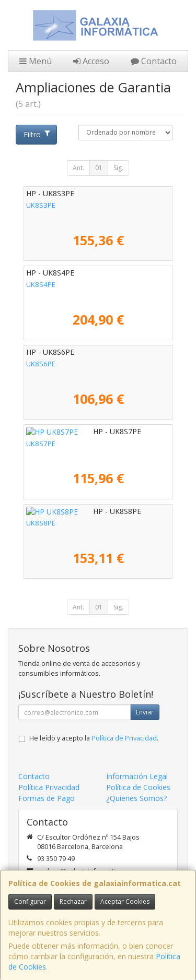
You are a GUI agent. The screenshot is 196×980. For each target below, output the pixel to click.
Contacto (154, 61)
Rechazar (73, 901)
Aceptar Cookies (125, 901)
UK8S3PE (41, 205)
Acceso (91, 61)
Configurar (30, 901)
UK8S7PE (41, 444)
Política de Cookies (138, 787)
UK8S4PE (41, 284)
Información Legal (137, 776)
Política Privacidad (49, 787)
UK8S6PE (41, 364)
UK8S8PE (41, 523)
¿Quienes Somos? (136, 798)
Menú (36, 61)
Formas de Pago (47, 798)
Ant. (78, 168)
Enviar (145, 712)
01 (99, 168)
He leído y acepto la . (94, 738)
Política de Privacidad (124, 738)
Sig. (118, 168)
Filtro (37, 134)
